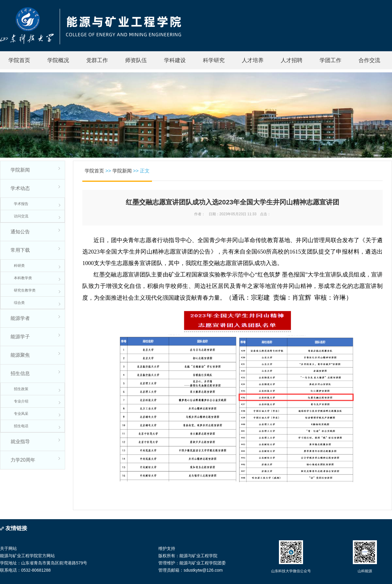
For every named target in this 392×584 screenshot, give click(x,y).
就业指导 (20, 442)
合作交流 (369, 60)
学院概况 (58, 60)
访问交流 (21, 216)
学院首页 (19, 60)
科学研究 (214, 60)
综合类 (19, 303)
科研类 (19, 266)
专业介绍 (21, 401)
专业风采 (21, 414)
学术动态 (20, 188)
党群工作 (97, 60)
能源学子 (20, 337)
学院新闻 (20, 170)
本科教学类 (23, 278)
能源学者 (20, 318)
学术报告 (21, 204)
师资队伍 (136, 60)
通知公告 (20, 232)
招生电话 (21, 426)
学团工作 (330, 60)
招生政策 (21, 389)
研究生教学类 (25, 290)
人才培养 (253, 60)
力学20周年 (23, 460)
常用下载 (20, 250)
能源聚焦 (20, 355)
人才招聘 (292, 60)
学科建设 (175, 60)
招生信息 (20, 373)
